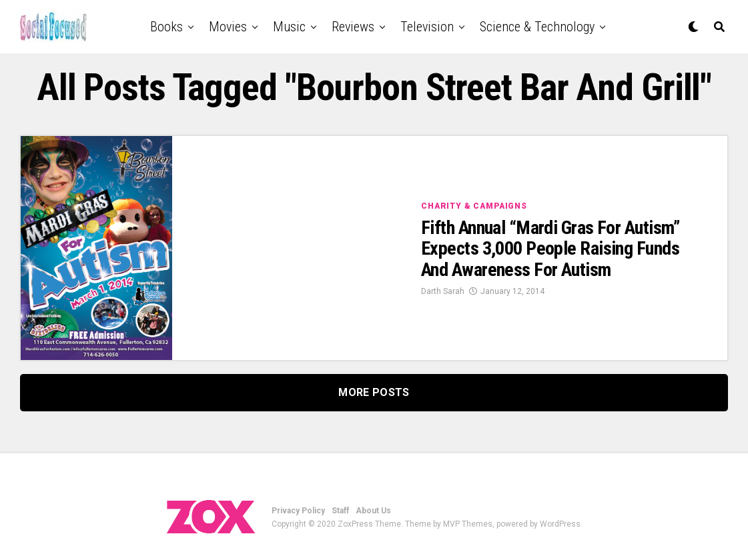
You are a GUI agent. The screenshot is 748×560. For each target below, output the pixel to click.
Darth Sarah (443, 291)
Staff (340, 511)
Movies (228, 27)
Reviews (353, 27)
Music (289, 27)
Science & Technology (537, 27)
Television (427, 27)
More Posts (374, 392)
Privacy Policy (298, 511)
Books (166, 27)
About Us (373, 511)
